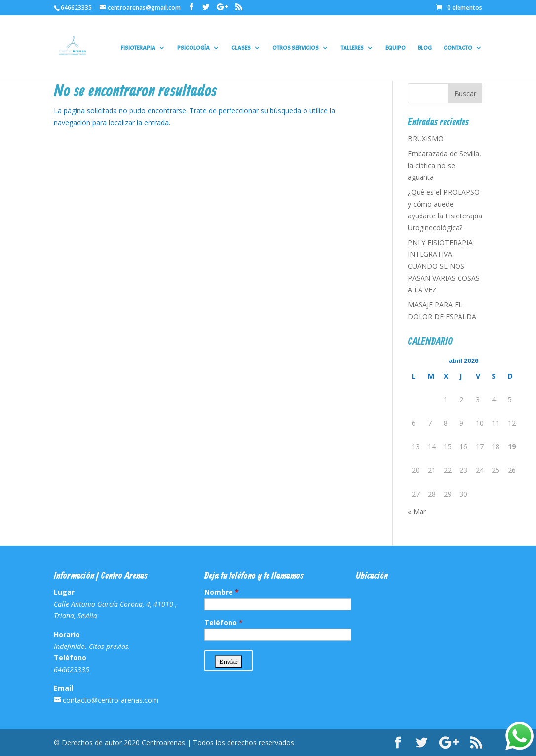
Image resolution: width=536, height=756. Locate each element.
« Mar (417, 512)
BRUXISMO (426, 138)
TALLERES (352, 48)
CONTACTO (458, 48)
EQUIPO (396, 48)
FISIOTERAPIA (138, 48)
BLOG (425, 48)
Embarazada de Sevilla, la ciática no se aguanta (444, 165)
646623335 (76, 8)
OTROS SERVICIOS (296, 48)
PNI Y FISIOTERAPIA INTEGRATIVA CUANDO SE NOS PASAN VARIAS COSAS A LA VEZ (444, 266)
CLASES (241, 48)
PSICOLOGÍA (193, 48)
